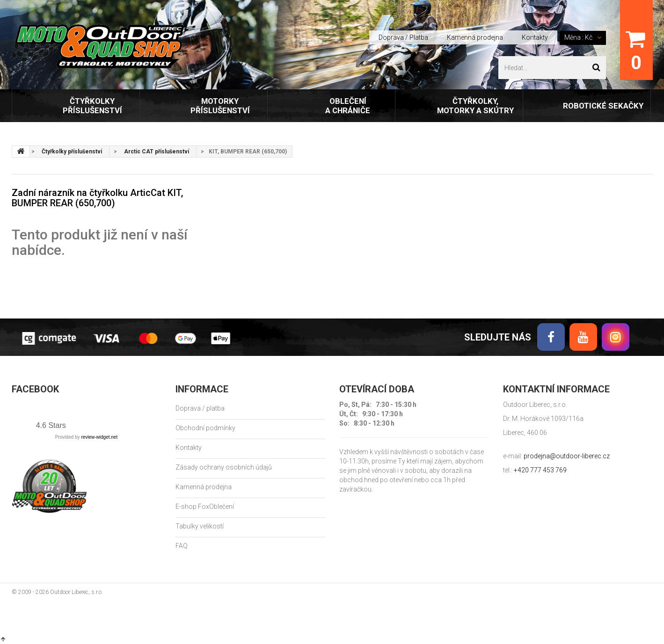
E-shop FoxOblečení (205, 507)
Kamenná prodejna (475, 37)
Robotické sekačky (603, 106)
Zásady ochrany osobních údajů (224, 467)
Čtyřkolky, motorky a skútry (475, 106)
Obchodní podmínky (205, 428)
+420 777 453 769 (540, 470)
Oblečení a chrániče (348, 106)
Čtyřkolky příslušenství (92, 106)
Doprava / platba (200, 408)
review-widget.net (99, 437)
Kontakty (535, 37)
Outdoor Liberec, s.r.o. (77, 592)
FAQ (182, 546)
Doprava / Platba (403, 37)
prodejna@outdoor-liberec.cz (567, 456)
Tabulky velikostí (200, 526)
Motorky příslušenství (220, 106)
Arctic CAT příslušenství (157, 152)
